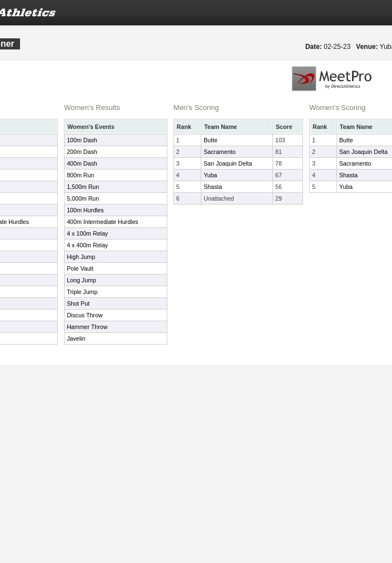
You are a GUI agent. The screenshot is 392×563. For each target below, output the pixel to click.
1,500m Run (83, 187)
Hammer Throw (87, 327)
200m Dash (82, 152)
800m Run (80, 175)
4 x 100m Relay (87, 233)
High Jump (81, 257)
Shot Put (78, 303)
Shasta (213, 187)
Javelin (76, 338)
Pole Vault (80, 268)
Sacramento (219, 152)
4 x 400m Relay (87, 245)
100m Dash (82, 140)
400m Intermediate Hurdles (103, 222)
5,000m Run (83, 198)
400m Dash (82, 163)
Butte (210, 140)
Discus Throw (85, 315)
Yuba (210, 175)
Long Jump (81, 280)
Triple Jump (82, 292)
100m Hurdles (85, 210)
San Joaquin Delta (228, 163)
